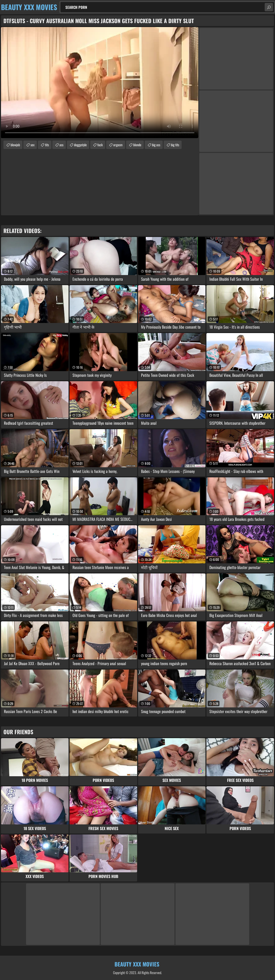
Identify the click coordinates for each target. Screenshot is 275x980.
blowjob (15, 145)
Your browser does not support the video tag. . (100, 83)
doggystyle (80, 145)
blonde (137, 145)
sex (32, 145)
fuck (100, 145)
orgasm (118, 145)
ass (61, 145)
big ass (156, 145)
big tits (175, 145)
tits (47, 145)
